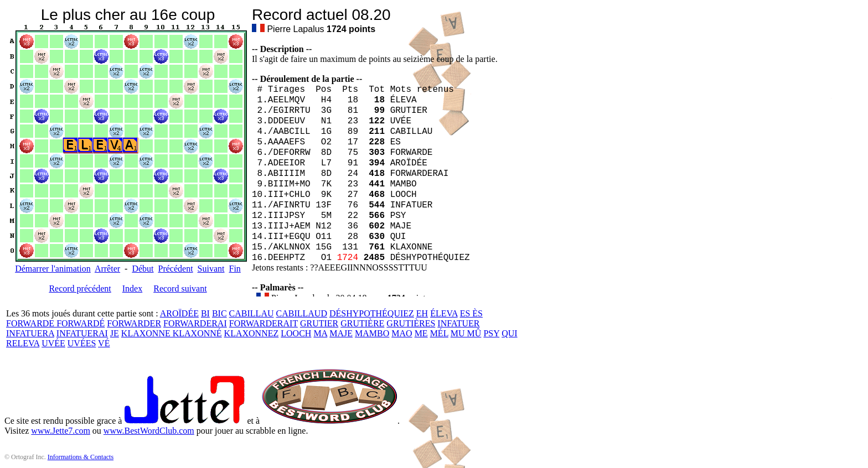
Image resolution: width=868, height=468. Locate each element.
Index (132, 288)
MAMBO (372, 333)
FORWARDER (134, 323)
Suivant (211, 269)
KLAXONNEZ (252, 333)
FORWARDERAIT (263, 323)
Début (143, 269)
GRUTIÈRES (411, 323)
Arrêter (107, 269)
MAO (402, 333)
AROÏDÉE (179, 313)
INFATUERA (30, 333)
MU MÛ (466, 333)
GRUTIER (319, 323)
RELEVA (23, 343)
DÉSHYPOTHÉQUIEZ (372, 313)
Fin (234, 269)
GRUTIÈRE (362, 323)
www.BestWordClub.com (149, 431)
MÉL (439, 333)
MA (320, 333)
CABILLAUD (302, 313)
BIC (219, 313)
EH (422, 313)
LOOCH (296, 333)
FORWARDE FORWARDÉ (55, 323)
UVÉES (82, 343)
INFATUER (458, 323)
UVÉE (53, 343)
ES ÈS (471, 313)
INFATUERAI (82, 333)
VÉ (104, 343)
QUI (509, 333)
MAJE (341, 333)
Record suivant (180, 288)
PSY (491, 333)
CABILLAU (252, 313)
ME (421, 333)
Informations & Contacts (81, 457)
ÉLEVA (444, 313)
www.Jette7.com (61, 431)
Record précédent (80, 288)
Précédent (176, 269)
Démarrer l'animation (53, 269)
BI (205, 313)
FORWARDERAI (195, 323)
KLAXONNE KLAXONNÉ (172, 333)
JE (115, 333)
